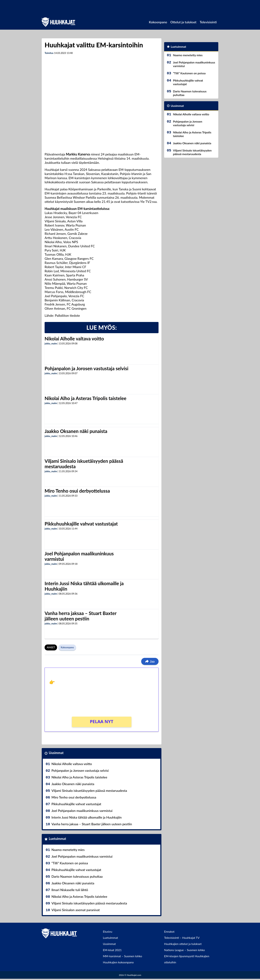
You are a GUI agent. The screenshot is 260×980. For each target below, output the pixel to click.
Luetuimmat (57, 839)
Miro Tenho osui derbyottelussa (77, 491)
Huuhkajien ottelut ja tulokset (183, 944)
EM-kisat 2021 (112, 950)
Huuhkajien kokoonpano (118, 962)
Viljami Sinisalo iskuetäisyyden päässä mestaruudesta (84, 464)
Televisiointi (208, 22)
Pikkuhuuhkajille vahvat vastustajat (81, 524)
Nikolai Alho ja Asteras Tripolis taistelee (85, 398)
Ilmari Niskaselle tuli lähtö (70, 890)
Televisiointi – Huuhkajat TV (182, 938)
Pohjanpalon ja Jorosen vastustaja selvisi (86, 368)
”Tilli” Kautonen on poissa (70, 863)
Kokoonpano (158, 22)
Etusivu (108, 931)
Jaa (150, 661)
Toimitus (49, 53)
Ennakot (169, 931)
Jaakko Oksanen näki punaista (76, 431)
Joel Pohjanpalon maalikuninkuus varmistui (79, 556)
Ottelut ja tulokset (183, 22)
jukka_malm (51, 343)
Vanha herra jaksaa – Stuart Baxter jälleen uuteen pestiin (81, 616)
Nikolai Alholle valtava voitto (74, 339)
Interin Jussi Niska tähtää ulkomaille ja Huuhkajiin (84, 586)
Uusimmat (56, 753)
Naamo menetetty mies (68, 850)
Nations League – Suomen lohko (185, 950)
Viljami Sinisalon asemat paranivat (76, 910)
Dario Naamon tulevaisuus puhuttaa (77, 876)
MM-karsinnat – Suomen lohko (123, 956)
